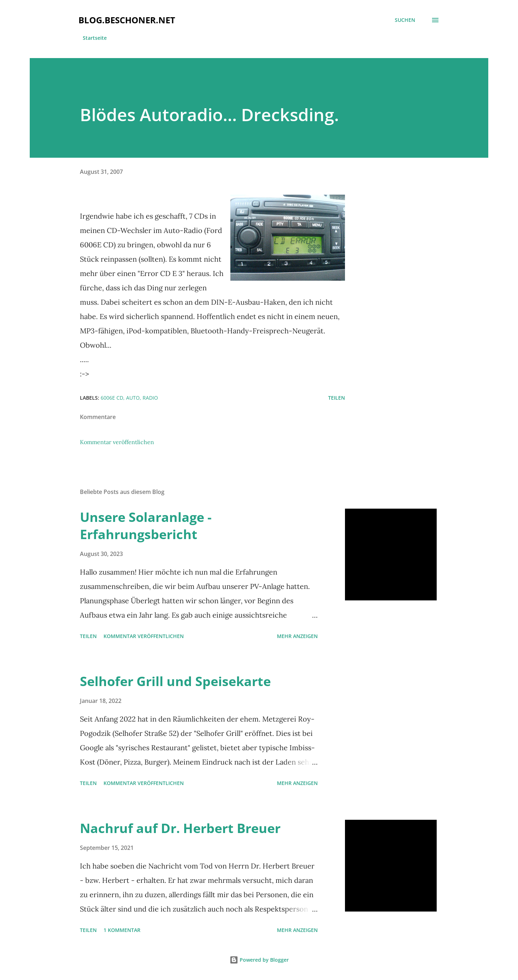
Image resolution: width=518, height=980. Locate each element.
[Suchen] (405, 20)
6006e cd (112, 398)
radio (150, 398)
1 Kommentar (122, 930)
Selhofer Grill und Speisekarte (175, 681)
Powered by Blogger (259, 960)
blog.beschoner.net (127, 20)
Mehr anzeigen (297, 636)
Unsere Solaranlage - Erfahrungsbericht (146, 526)
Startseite (95, 38)
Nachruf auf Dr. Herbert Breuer (180, 828)
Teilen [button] (337, 398)
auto (133, 398)
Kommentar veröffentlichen (117, 442)
